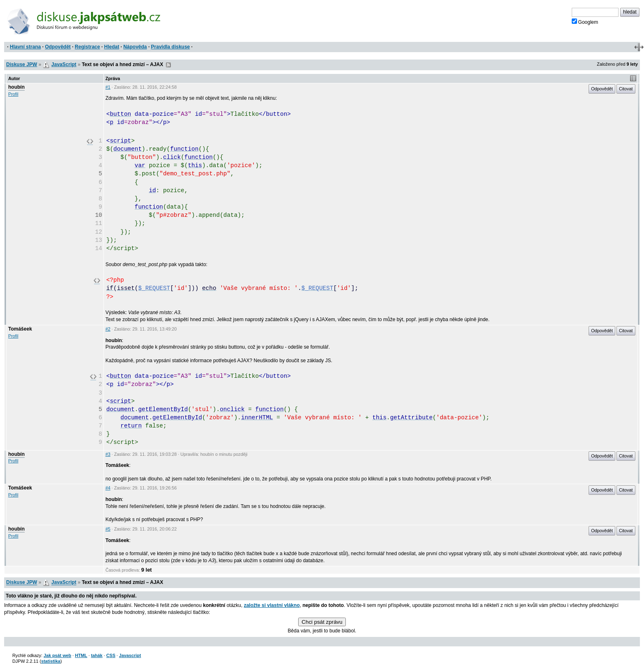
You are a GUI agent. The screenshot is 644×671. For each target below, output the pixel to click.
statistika (51, 661)
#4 (108, 488)
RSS (168, 65)
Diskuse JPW (22, 64)
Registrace (87, 47)
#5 (108, 529)
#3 (108, 454)
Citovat (626, 89)
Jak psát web (57, 655)
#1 (108, 87)
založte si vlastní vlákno (272, 605)
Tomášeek (20, 329)
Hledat (112, 47)
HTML (81, 655)
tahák (97, 655)
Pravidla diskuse (171, 47)
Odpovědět (58, 47)
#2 (108, 329)
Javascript (130, 655)
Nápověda (135, 47)
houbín (16, 87)
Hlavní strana (25, 47)
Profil (13, 94)
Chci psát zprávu (322, 622)
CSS (111, 655)
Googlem (585, 22)
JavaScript (64, 64)
